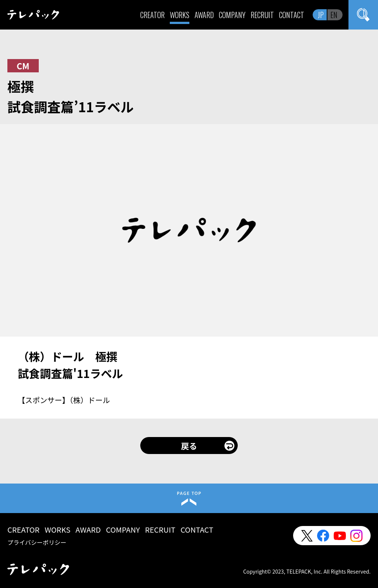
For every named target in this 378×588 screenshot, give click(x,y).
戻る (189, 446)
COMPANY (232, 15)
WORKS (180, 15)
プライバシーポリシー (37, 542)
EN (334, 15)
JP (321, 15)
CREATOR (152, 15)
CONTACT (292, 15)
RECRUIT (262, 15)
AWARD (204, 15)
